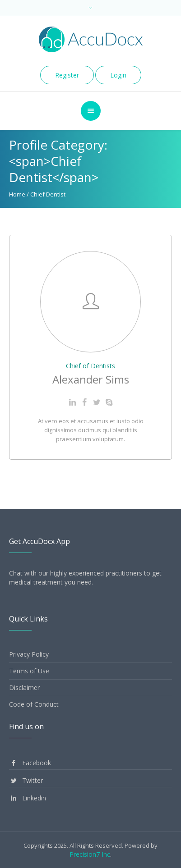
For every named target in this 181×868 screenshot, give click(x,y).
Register (67, 75)
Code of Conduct (34, 704)
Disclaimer (24, 688)
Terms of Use (29, 671)
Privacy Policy (29, 654)
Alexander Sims (91, 379)
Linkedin (28, 798)
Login (118, 75)
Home (17, 194)
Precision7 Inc (90, 854)
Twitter (26, 780)
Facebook (30, 763)
